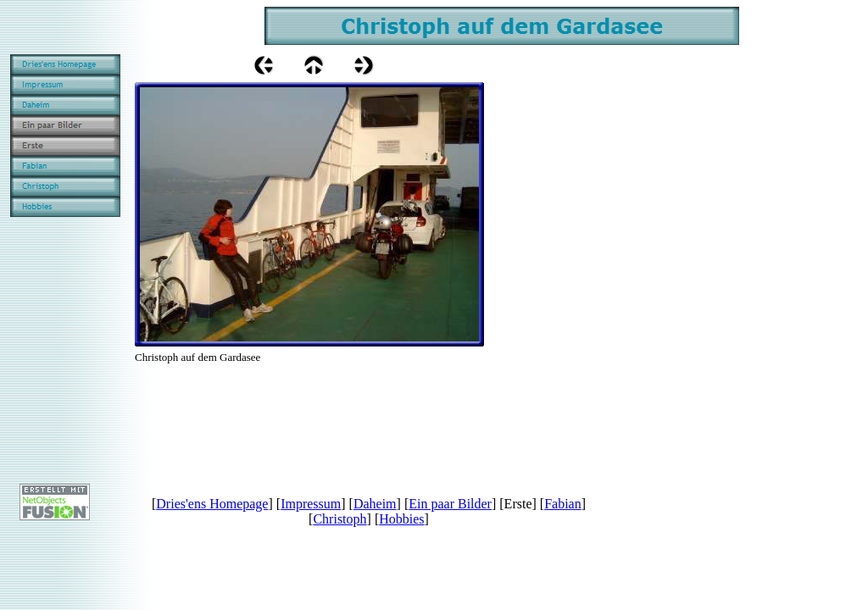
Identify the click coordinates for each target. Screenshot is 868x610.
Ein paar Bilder (450, 504)
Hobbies (401, 519)
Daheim (375, 504)
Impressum (311, 504)
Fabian (563, 504)
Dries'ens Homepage (212, 504)
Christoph (339, 519)
